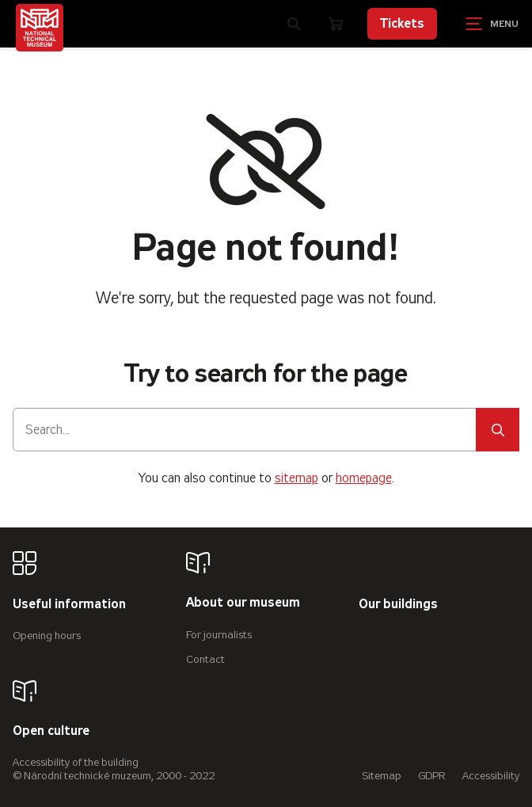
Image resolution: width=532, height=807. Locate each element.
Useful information (69, 605)
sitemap (296, 478)
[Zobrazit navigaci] (492, 24)
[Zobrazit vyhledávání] (294, 24)
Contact (205, 659)
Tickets (402, 23)
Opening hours (47, 636)
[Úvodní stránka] (40, 28)
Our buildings (398, 605)
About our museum (243, 603)
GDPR (432, 776)
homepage (364, 478)
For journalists (219, 635)
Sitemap (382, 776)
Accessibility (491, 776)
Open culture (51, 731)
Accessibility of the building (76, 762)
